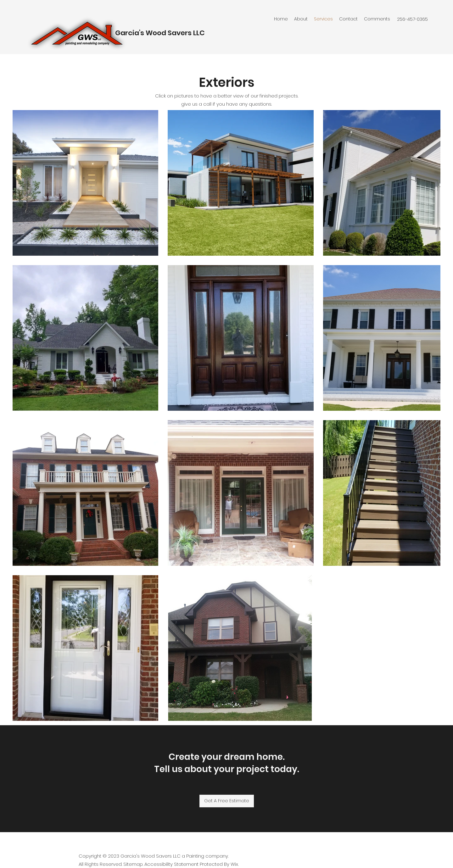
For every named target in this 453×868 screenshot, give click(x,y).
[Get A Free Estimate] (227, 801)
